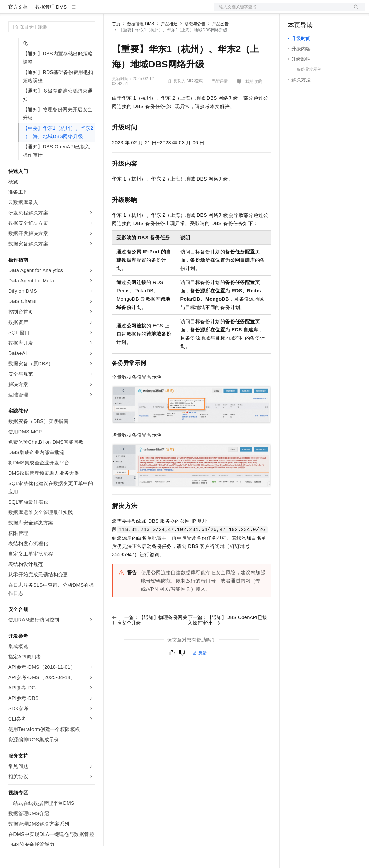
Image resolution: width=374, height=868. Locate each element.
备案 (296, 11)
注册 (329, 11)
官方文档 (18, 29)
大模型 (71, 11)
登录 (354, 11)
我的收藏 (254, 104)
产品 (90, 11)
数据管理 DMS (51, 29)
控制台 (312, 11)
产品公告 (221, 46)
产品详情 (219, 103)
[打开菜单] (11, 11)
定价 (149, 11)
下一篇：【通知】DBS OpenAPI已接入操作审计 (227, 642)
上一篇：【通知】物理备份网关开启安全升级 (150, 642)
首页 (116, 46)
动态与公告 (195, 46)
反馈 (199, 675)
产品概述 (169, 46)
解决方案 (111, 11)
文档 (281, 11)
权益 (133, 11)
